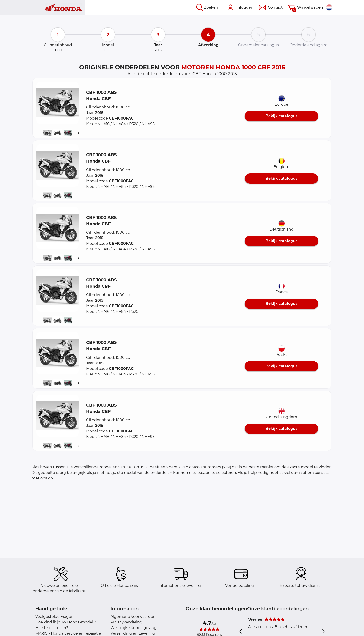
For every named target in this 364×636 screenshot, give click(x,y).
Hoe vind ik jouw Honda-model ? (66, 622)
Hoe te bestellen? (52, 628)
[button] (58, 103)
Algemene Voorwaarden (133, 617)
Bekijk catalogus (281, 116)
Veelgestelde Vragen (54, 617)
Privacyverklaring (126, 622)
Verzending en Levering (133, 633)
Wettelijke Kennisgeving (133, 628)
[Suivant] (78, 133)
